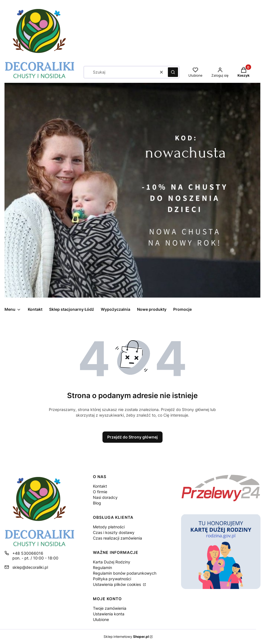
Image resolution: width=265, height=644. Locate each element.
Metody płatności (109, 527)
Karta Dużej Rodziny (112, 562)
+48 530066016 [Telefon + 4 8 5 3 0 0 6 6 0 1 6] (28, 553)
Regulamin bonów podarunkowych (125, 573)
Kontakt (100, 486)
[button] (173, 72)
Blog (97, 503)
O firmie (100, 492)
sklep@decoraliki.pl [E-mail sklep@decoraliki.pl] (30, 567)
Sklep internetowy (126, 637)
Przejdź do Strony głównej (132, 437)
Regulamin (102, 568)
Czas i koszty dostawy (114, 532)
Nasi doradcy (105, 497)
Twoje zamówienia (110, 608)
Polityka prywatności (112, 579)
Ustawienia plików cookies (117, 584)
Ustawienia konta (109, 614)
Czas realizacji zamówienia (117, 538)
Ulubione (101, 619)
